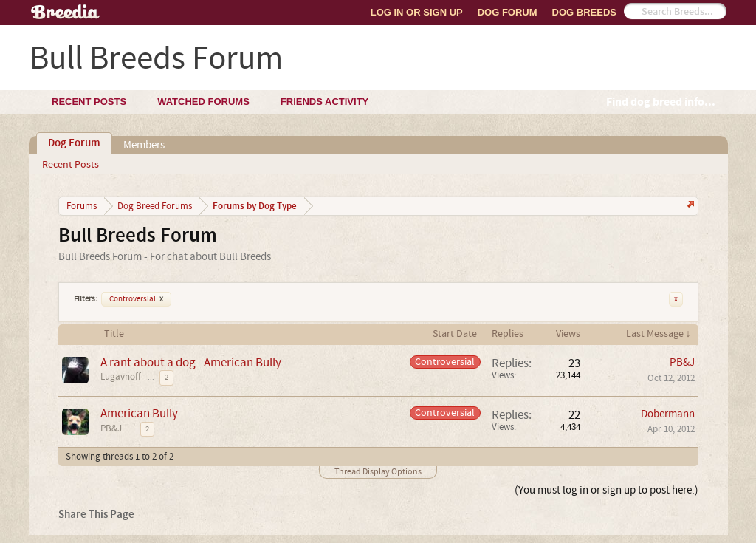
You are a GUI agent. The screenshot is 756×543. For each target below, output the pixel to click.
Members (144, 145)
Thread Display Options (378, 472)
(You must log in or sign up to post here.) (606, 490)
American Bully (139, 413)
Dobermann (668, 414)
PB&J (682, 362)
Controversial (136, 299)
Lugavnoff (121, 377)
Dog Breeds (584, 12)
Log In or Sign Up (417, 12)
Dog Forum (508, 12)
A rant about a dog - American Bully (191, 362)
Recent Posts (71, 165)
